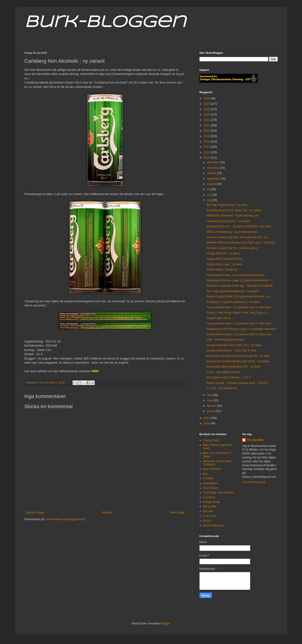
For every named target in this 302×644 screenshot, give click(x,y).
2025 (207, 104)
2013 (207, 423)
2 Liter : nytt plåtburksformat (223, 372)
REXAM (208, 511)
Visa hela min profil (254, 482)
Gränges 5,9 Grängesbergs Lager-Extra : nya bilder (238, 361)
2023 (207, 115)
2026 (207, 98)
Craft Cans (210, 516)
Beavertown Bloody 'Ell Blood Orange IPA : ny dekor (238, 356)
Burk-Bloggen (105, 23)
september (214, 179)
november (213, 168)
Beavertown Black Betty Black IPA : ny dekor (233, 367)
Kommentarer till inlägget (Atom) (66, 519)
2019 (207, 136)
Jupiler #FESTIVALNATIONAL (225, 259)
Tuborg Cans (211, 440)
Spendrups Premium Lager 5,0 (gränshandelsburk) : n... (240, 280)
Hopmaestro (210, 483)
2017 (207, 147)
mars (210, 401)
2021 (207, 125)
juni (209, 195)
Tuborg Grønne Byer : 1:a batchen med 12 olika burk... (240, 334)
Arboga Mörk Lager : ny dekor (224, 264)
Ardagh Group (212, 502)
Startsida (107, 513)
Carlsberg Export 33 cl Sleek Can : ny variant (234, 210)
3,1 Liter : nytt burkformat (221, 388)
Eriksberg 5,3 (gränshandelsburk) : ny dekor (233, 302)
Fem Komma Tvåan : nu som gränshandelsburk (235, 275)
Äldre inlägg (177, 513)
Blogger (165, 623)
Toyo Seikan (210, 488)
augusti (212, 184)
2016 (207, 152)
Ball (205, 474)
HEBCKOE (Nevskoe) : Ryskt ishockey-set (232, 216)
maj (210, 200)
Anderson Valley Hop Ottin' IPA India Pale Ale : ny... (237, 237)
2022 (207, 120)
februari (212, 406)
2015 (207, 158)
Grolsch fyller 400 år (218, 318)
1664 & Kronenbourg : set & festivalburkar (232, 232)
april (210, 395)
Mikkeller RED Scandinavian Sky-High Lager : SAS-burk (241, 243)
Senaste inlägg (35, 513)
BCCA (207, 521)
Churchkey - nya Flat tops (219, 493)
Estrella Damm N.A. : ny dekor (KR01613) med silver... (240, 226)
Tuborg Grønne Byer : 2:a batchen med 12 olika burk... (240, 323)
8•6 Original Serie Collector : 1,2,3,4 (228, 377)
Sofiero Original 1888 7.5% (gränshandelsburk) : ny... (239, 297)
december (213, 162)
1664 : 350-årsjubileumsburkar (225, 340)
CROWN (208, 478)
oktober (212, 173)
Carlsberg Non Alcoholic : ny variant (228, 221)
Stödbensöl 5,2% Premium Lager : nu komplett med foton (241, 329)
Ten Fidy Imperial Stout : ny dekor (227, 205)
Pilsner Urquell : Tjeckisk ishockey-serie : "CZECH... (238, 383)
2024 (207, 109)
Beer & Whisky (212, 469)
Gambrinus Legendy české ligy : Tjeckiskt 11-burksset (239, 286)
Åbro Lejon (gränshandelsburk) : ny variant (232, 291)
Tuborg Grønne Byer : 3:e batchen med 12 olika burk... (240, 307)
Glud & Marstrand (214, 525)
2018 (207, 142)
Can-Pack (209, 497)
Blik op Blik (210, 507)
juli (209, 189)
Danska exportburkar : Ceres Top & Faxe (231, 350)
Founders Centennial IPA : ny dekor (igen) (232, 248)
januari (211, 411)
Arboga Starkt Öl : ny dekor (223, 253)
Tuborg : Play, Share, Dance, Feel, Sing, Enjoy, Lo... (238, 313)
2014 (207, 418)
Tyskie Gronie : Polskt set (222, 270)
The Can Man (255, 440)
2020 (207, 131)
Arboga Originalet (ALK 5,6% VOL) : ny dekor (234, 345)
